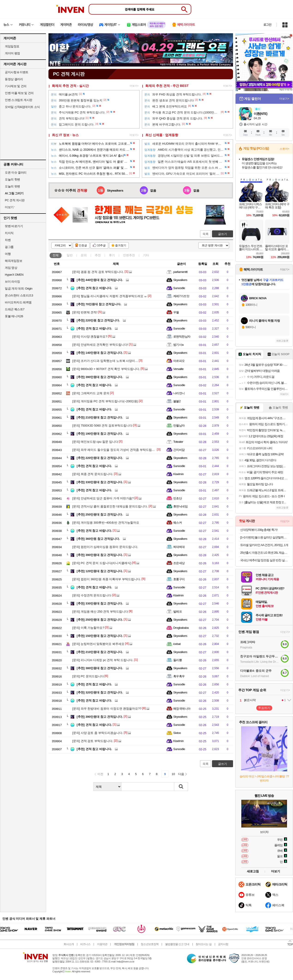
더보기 (276, 871)
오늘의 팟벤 (12, 186)
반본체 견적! (85, 312)
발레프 (178, 612)
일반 (70, 255)
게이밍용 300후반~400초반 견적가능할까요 (106, 523)
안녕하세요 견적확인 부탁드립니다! (100, 345)
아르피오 (179, 361)
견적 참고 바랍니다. (94, 288)
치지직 (9, 233)
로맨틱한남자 (182, 337)
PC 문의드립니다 (88, 676)
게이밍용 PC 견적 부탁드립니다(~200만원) (105, 401)
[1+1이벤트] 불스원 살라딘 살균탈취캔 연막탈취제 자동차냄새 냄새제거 (265, 537)
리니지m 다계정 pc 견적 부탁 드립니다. (103, 660)
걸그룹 (9, 247)
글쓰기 (223, 234)
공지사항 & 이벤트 (17, 72)
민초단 (178, 498)
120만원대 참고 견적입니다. (100, 571)
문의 (84, 255)
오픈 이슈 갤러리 (16, 172)
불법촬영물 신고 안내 (177, 944)
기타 (146, 255)
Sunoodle (179, 288)
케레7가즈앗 (181, 296)
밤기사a (178, 345)
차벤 (8, 240)
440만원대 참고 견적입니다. (100, 280)
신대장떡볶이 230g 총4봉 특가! (259, 530)
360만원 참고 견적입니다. (98, 539)
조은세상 (179, 563)
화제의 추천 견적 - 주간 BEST (167, 86)
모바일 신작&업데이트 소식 (22, 107)
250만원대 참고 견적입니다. (100, 514)
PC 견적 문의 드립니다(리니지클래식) (102, 563)
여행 (8, 254)
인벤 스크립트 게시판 (19, 100)
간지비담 (179, 450)
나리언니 (179, 393)
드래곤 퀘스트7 (15, 309)
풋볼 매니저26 (14, 316)
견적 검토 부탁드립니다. (93, 741)
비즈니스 (85, 944)
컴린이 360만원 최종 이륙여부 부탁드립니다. (107, 579)
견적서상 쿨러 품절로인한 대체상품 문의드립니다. (110, 506)
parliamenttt (180, 272)
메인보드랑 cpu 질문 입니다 (95, 442)
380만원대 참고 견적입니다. (100, 668)
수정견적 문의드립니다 (92, 595)
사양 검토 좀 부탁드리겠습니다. (98, 733)
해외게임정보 (13, 261)
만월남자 (179, 426)
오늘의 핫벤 (12, 179)
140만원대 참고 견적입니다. (100, 353)
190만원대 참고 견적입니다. (100, 434)
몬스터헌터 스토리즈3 (19, 295)
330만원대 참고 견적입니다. (100, 482)
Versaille (178, 369)
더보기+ (134, 86)
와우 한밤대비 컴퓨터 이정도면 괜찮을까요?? (107, 709)
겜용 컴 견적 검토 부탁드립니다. (98, 272)
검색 (181, 787)
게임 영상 (11, 268)
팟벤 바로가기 (14, 226)
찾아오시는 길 (203, 944)
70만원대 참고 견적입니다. (99, 304)
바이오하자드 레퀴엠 (18, 302)
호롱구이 (179, 579)
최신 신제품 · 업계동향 (162, 135)
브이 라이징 (12, 282)
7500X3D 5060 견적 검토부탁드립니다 (102, 426)
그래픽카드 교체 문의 (91, 393)
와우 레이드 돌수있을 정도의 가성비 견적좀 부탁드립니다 (115, 450)
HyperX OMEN (14, 275)
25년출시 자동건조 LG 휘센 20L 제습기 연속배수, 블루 (265, 553)
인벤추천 (129, 255)
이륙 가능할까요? (88, 628)
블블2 (177, 401)
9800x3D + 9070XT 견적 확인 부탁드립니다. (106, 369)
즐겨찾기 (121, 245)
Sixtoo (177, 733)
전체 (56, 255)
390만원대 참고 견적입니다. (100, 377)
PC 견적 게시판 (15, 200)
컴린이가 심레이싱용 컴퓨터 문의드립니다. (105, 547)
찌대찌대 (179, 547)
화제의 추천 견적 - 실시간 (70, 86)
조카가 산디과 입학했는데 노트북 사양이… (105, 361)
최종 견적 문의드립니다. (93, 474)
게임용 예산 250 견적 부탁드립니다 (100, 612)
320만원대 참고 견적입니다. (100, 692)
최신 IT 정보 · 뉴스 (65, 135)
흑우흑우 (179, 676)
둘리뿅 (178, 660)
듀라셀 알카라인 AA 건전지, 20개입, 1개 (264, 545)
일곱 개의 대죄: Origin (19, 289)
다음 (181, 774)
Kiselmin (178, 474)
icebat (177, 644)
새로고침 (281, 341)
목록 (206, 234)
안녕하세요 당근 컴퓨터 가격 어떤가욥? (103, 498)
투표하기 (264, 708)
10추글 (101, 245)
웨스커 (178, 523)
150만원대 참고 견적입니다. (100, 636)
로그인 (267, 25)
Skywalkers (180, 280)
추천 (98, 255)
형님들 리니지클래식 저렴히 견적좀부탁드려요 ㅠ (110, 296)
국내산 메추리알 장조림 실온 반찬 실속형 (265, 560)
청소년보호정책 (150, 944)
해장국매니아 (182, 709)
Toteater (178, 442)
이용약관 (102, 944)
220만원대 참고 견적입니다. (100, 458)
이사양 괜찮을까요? (90, 337)
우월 (176, 312)
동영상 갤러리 (14, 79)
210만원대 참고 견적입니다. (100, 417)
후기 (112, 255)
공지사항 (223, 944)
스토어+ (284, 149)
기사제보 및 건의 (16, 86)
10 (173, 774)
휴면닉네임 (180, 506)
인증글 (83, 245)
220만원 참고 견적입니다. (98, 320)
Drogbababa (181, 628)
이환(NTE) (260, 114)
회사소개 (69, 944)
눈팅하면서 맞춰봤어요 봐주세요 (98, 644)
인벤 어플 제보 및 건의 (19, 93)
